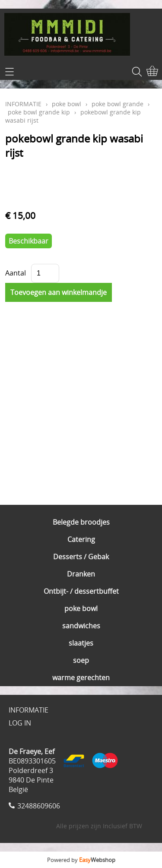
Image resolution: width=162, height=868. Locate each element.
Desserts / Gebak (81, 557)
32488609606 (39, 806)
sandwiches (81, 626)
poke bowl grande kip (39, 112)
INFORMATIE (23, 104)
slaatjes (81, 643)
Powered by (81, 860)
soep (81, 660)
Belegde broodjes (81, 522)
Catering (81, 539)
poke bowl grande (118, 104)
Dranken (81, 574)
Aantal (16, 273)
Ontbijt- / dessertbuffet (81, 591)
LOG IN (20, 723)
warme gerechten (81, 678)
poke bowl (81, 608)
